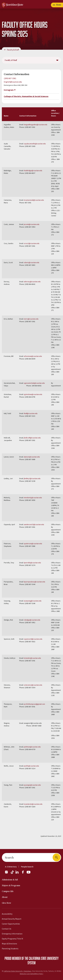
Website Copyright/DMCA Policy (31, 974)
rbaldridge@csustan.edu (33, 171)
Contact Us (7, 929)
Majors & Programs (11, 886)
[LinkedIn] (17, 873)
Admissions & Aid (10, 880)
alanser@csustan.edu (32, 457)
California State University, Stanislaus (17, 971)
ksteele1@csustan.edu (32, 658)
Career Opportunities (11, 924)
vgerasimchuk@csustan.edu (35, 383)
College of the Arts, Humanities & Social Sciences (26, 96)
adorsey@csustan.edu (32, 282)
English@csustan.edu (13, 82)
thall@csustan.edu (31, 413)
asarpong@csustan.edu (33, 601)
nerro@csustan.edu (31, 319)
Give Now (6, 903)
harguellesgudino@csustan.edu (36, 125)
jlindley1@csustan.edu (32, 478)
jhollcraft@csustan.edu (32, 438)
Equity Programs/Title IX (12, 939)
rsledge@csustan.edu (32, 620)
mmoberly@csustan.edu (33, 498)
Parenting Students (10, 949)
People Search (27, 867)
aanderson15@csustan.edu (34, 524)
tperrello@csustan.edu (32, 563)
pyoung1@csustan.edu (32, 785)
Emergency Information (12, 934)
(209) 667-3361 (10, 78)
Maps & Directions (9, 944)
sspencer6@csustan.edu (33, 639)
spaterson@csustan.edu (33, 544)
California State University (44, 958)
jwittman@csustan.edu (32, 747)
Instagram (9, 90)
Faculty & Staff (13, 50)
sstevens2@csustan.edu (33, 685)
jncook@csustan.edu (32, 224)
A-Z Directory (11, 867)
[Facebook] (24, 873)
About (5, 897)
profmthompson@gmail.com (34, 704)
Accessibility (7, 914)
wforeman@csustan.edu (33, 356)
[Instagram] (7, 873)
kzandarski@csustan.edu (33, 804)
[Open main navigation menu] (57, 5)
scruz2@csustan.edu (32, 243)
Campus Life (8, 891)
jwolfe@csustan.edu (31, 766)
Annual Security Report (12, 919)
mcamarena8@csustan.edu (34, 200)
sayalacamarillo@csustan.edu (35, 144)
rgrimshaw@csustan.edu (33, 394)
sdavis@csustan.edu (31, 262)
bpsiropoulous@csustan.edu (34, 582)
